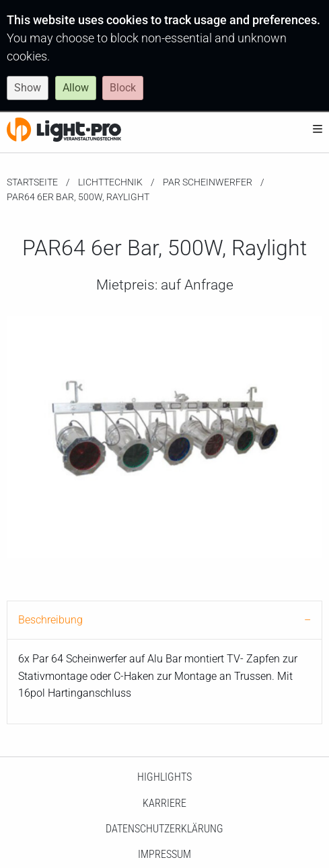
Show (28, 88)
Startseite (32, 182)
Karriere (164, 803)
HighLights (164, 777)
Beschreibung (50, 620)
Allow (76, 88)
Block (123, 88)
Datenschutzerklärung (164, 829)
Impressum (164, 854)
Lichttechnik (110, 182)
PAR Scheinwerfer (208, 182)
